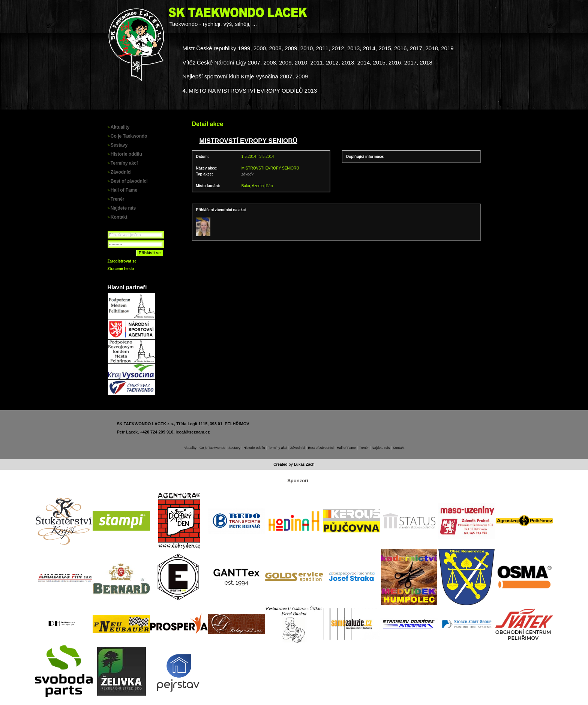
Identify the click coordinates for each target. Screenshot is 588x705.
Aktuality (120, 127)
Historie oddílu (126, 154)
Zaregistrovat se (122, 261)
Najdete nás (123, 208)
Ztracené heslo (121, 269)
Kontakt (119, 217)
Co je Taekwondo (129, 136)
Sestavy (119, 145)
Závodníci (121, 172)
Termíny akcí (124, 163)
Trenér (118, 199)
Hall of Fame (124, 190)
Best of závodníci (129, 181)
